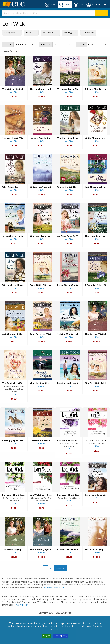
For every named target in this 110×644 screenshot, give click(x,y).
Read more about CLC (54, 588)
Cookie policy (60, 636)
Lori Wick (14, 92)
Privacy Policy (21, 605)
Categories (10, 33)
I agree (46, 636)
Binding (68, 33)
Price (28, 33)
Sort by (8, 44)
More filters (88, 33)
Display (81, 44)
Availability (48, 33)
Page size (46, 44)
